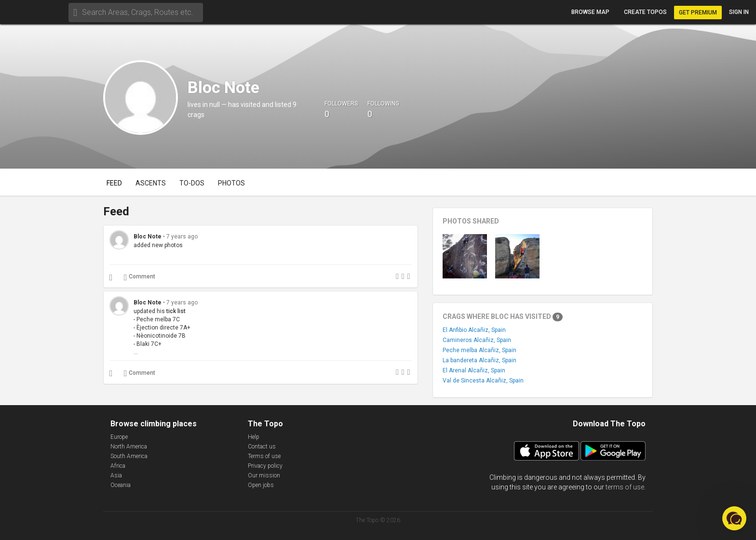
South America (129, 456)
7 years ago (182, 237)
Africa (118, 466)
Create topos (645, 12)
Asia (116, 475)
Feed (114, 183)
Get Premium (698, 13)
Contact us (262, 447)
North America (129, 447)
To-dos (192, 183)
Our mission (264, 475)
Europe (119, 437)
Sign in (739, 12)
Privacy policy (265, 466)
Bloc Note (148, 237)
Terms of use (264, 456)
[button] (734, 518)
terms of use (625, 487)
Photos (231, 183)
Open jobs (261, 485)
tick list (176, 311)
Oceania (121, 485)
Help (254, 437)
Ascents (151, 183)
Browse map (590, 12)
